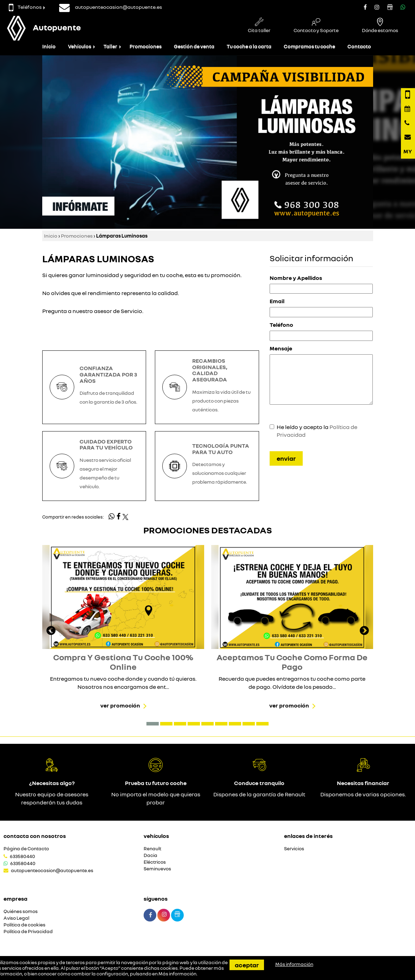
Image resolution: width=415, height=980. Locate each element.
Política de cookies (24, 925)
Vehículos (80, 46)
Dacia (150, 855)
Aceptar (247, 965)
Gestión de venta (194, 46)
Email (277, 301)
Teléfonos (25, 7)
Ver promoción (120, 705)
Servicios (294, 849)
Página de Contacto (26, 849)
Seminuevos (157, 869)
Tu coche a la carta (249, 46)
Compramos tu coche (309, 46)
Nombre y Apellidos (296, 278)
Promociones (146, 46)
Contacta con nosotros (35, 836)
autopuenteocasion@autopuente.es (52, 870)
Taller (110, 46)
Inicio (49, 46)
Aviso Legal (16, 918)
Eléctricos (155, 862)
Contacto (359, 46)
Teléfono (281, 325)
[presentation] (51, 631)
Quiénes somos (21, 911)
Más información (177, 974)
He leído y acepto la (317, 431)
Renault (152, 849)
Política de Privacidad (28, 932)
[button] (153, 724)
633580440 (23, 856)
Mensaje (281, 348)
